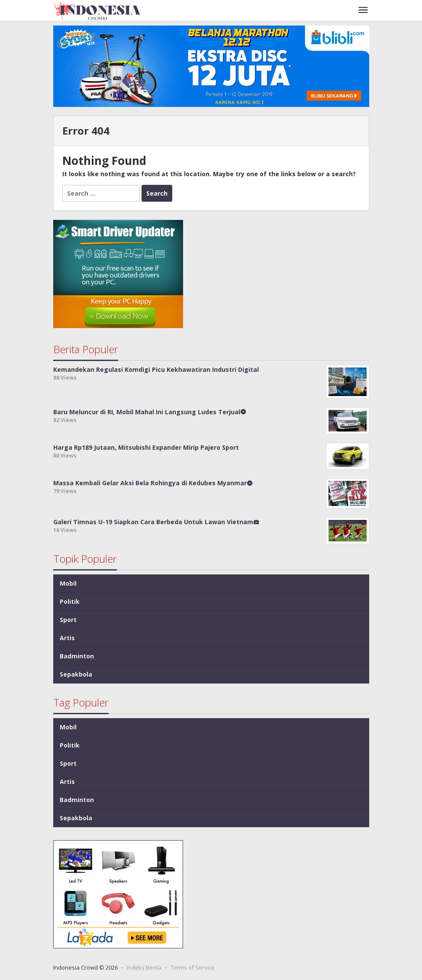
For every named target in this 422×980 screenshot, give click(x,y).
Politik (70, 601)
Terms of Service (193, 967)
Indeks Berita (144, 967)
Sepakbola (76, 674)
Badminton (77, 656)
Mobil (68, 583)
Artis (67, 638)
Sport (68, 620)
